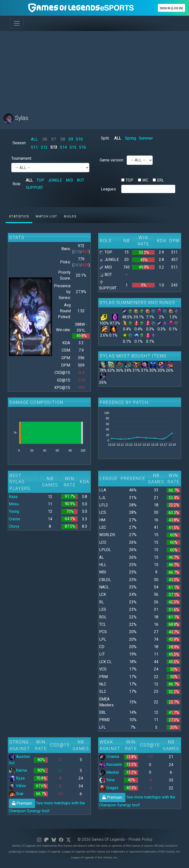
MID (69, 180)
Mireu (14, 504)
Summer (146, 138)
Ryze (17, 778)
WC (145, 180)
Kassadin (111, 764)
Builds (70, 216)
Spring (130, 138)
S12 (44, 147)
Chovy (14, 526)
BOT (81, 180)
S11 (34, 147)
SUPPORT (34, 188)
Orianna (109, 757)
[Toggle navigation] (17, 23)
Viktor (17, 786)
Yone (107, 780)
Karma (18, 770)
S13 (54, 147)
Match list (46, 216)
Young (14, 511)
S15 (73, 147)
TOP (40, 180)
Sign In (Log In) (171, 8)
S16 (82, 147)
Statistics (19, 216)
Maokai (109, 772)
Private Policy (140, 839)
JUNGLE (55, 180)
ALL (34, 139)
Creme (14, 519)
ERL (161, 180)
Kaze (13, 497)
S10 (79, 139)
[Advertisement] (94, 69)
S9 (71, 139)
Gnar (16, 794)
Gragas (109, 788)
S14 (63, 147)
